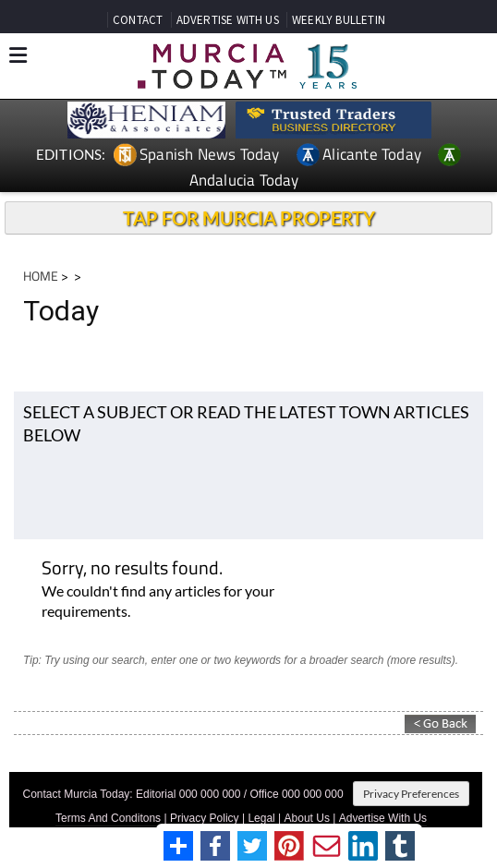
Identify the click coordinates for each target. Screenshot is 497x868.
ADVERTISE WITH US (228, 20)
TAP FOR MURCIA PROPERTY (249, 218)
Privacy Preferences (411, 794)
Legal (261, 818)
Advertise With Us (383, 818)
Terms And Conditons (108, 818)
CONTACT (138, 20)
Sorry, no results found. (132, 569)
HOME (41, 276)
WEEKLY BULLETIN (339, 20)
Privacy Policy (205, 818)
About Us (307, 818)
